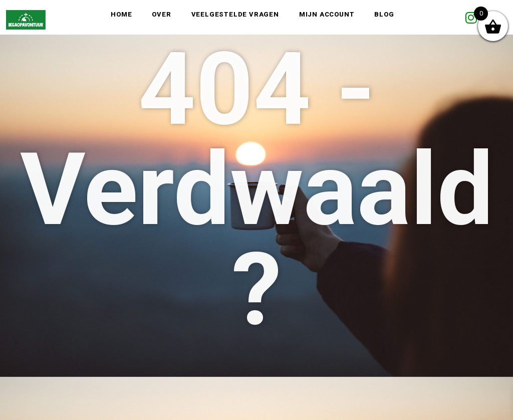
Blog (384, 14)
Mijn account (327, 14)
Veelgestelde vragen (235, 14)
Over (161, 14)
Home (121, 14)
